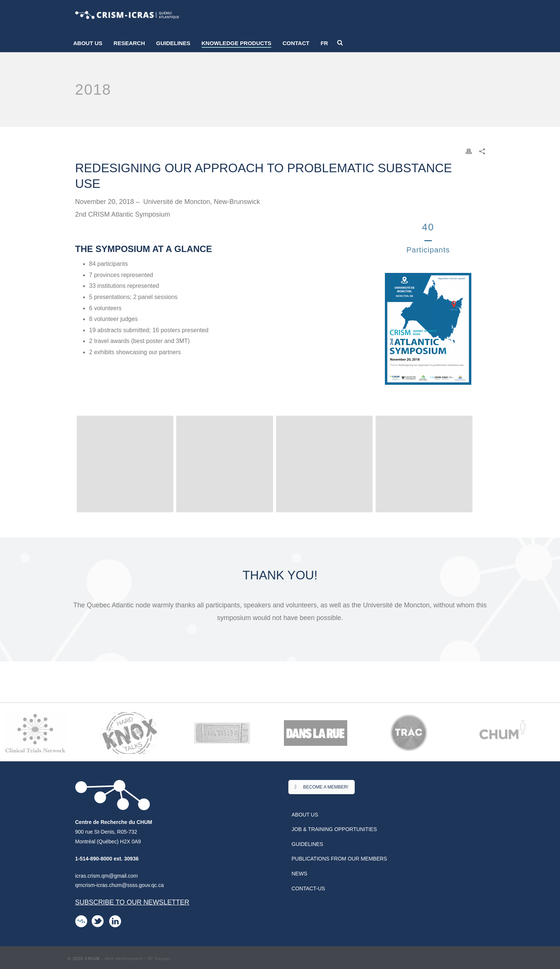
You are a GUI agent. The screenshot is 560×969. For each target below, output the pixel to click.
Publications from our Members (339, 859)
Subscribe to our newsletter (132, 902)
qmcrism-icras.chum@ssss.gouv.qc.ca (120, 885)
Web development (124, 959)
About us (88, 43)
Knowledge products (237, 43)
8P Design (159, 959)
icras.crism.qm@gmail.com (107, 876)
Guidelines (173, 43)
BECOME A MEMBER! (322, 787)
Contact (296, 43)
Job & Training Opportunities (334, 829)
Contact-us (309, 888)
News (300, 874)
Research (129, 43)
